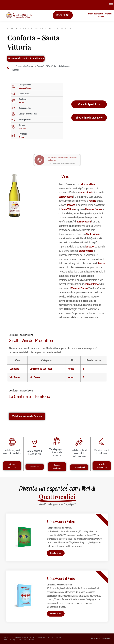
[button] (111, 5)
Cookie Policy (105, 639)
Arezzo (21, 137)
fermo (21, 102)
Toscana (22, 128)
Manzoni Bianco (25, 88)
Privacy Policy (95, 639)
